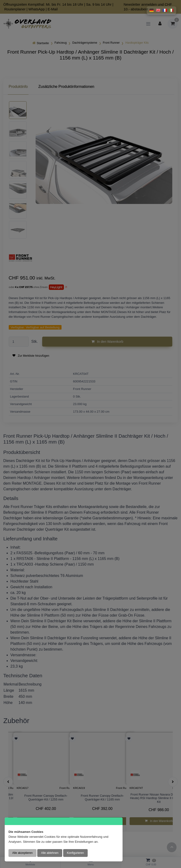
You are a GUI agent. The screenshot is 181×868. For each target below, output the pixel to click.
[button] (152, 10)
